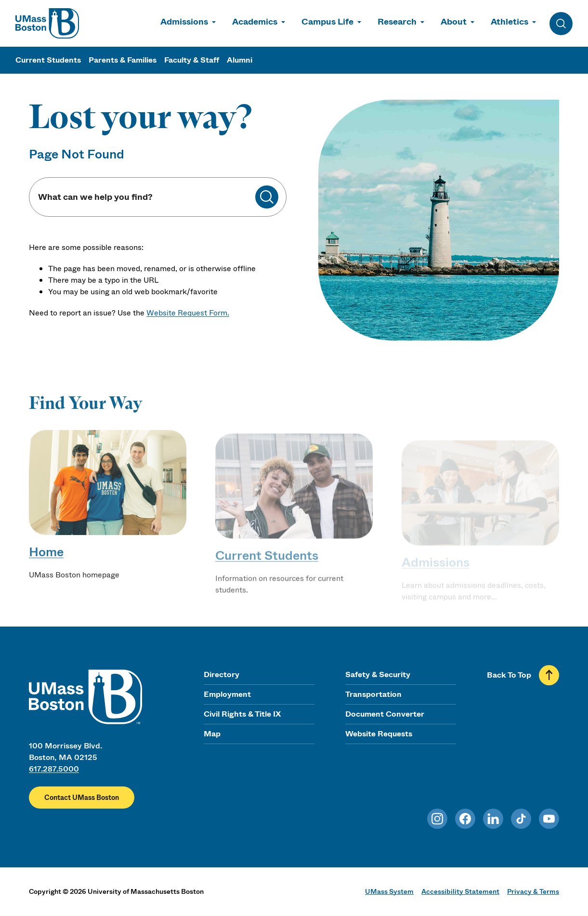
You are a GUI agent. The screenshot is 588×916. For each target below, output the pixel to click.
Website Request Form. (188, 313)
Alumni (240, 60)
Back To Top (509, 675)
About (454, 22)
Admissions (184, 22)
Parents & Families (123, 60)
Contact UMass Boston (82, 798)
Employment (227, 694)
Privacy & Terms (533, 891)
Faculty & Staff (192, 60)
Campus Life (327, 22)
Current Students (48, 60)
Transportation (373, 694)
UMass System (389, 891)
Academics (255, 22)
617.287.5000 (54, 769)
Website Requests (379, 734)
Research (397, 22)
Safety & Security (378, 674)
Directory (222, 674)
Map (212, 734)
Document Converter (385, 714)
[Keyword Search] (146, 197)
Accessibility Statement (460, 891)
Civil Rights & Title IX (242, 714)
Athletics (510, 22)
